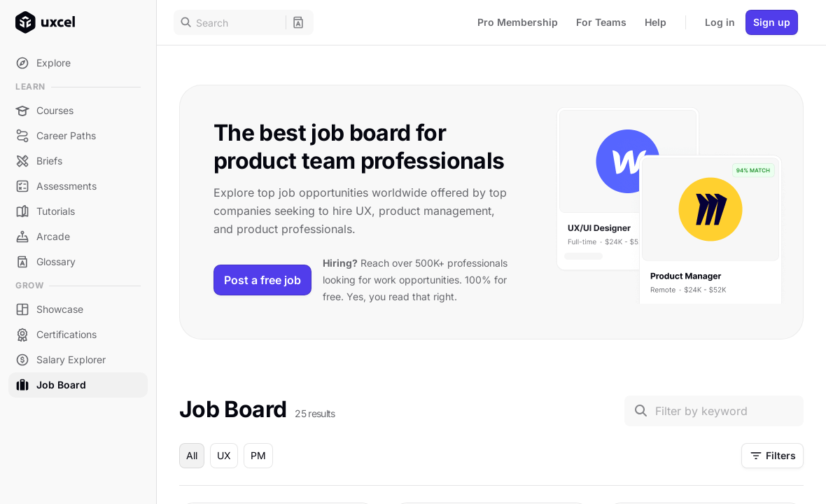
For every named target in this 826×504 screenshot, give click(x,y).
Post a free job (262, 280)
